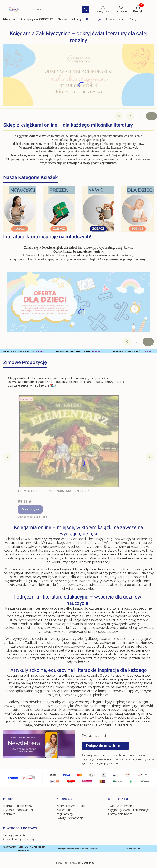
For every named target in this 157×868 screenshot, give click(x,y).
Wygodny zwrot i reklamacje (128, 810)
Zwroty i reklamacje (70, 818)
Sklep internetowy (74, 863)
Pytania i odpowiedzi (18, 810)
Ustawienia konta (120, 814)
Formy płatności (15, 835)
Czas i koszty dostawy (19, 839)
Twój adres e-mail (94, 736)
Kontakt (9, 814)
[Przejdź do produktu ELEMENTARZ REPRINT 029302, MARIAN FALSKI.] (69, 441)
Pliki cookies (64, 810)
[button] (85, 9)
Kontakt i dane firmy (18, 806)
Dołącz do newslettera (105, 746)
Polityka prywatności (70, 806)
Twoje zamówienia (121, 806)
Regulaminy (64, 814)
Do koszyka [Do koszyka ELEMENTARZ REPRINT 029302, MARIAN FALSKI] (30, 509)
